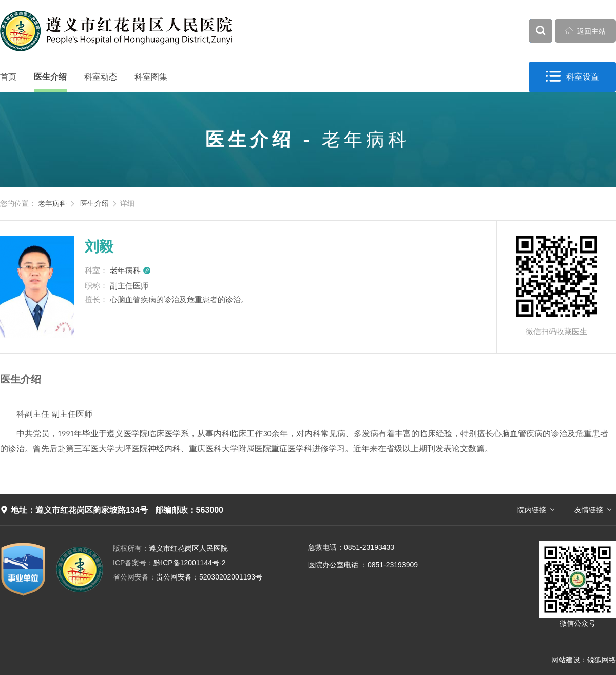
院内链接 (532, 510)
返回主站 (586, 31)
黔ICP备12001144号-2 (169, 563)
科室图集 (151, 77)
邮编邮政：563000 (189, 510)
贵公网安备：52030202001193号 (188, 577)
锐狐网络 (602, 660)
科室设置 (572, 77)
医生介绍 (50, 77)
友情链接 (589, 510)
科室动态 (101, 77)
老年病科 (52, 203)
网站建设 (566, 660)
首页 (8, 77)
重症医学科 (292, 448)
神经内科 (164, 448)
